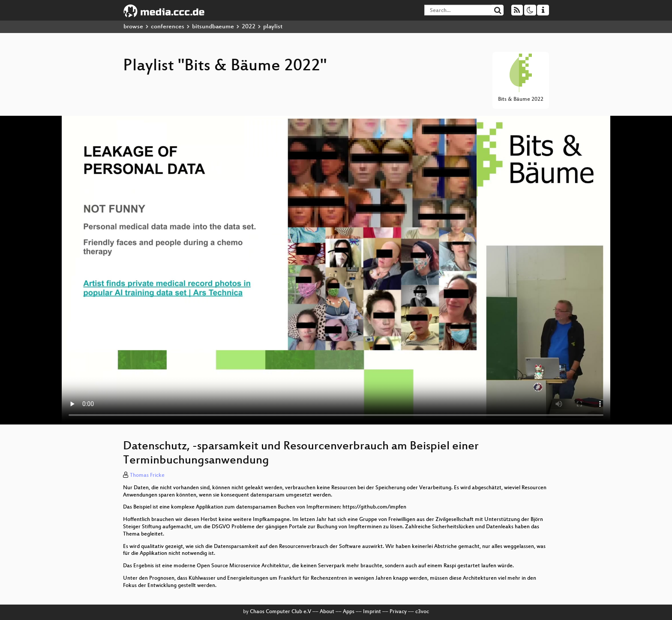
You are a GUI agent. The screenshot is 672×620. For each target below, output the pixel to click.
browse (133, 27)
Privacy (398, 612)
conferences (168, 27)
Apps (349, 612)
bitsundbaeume (213, 27)
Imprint (372, 612)
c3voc (422, 612)
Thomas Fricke (147, 476)
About (327, 612)
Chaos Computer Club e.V (280, 612)
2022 (249, 27)
